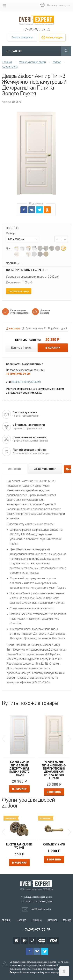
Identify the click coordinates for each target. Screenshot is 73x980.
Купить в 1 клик (21, 348)
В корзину (53, 348)
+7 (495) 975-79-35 (37, 30)
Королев (22, 920)
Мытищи (7, 920)
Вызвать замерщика (22, 38)
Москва (67, 920)
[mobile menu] (4, 5)
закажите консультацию (26, 382)
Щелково (52, 920)
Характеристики (45, 469)
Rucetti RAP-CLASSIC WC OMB (19, 846)
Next (69, 739)
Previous (4, 739)
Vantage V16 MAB (54, 845)
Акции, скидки (54, 38)
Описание (15, 469)
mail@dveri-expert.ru (41, 909)
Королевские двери (37, 884)
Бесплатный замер (19, 291)
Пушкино (37, 920)
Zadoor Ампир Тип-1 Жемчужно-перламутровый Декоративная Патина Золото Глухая (54, 770)
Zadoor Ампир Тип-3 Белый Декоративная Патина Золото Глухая (19, 769)
